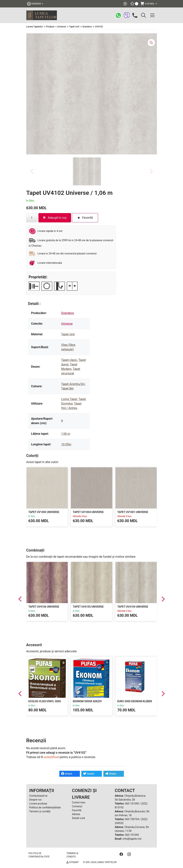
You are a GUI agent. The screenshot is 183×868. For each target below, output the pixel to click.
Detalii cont (79, 818)
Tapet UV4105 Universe (88, 607)
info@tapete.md (132, 839)
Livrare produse (38, 804)
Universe (67, 324)
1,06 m (66, 434)
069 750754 (132, 819)
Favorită (77, 810)
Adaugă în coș (55, 218)
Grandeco (68, 313)
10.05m (66, 444)
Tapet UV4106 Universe (44, 607)
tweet (89, 774)
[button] (87, 171)
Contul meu (79, 802)
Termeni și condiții (40, 811)
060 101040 (132, 804)
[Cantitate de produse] (32, 218)
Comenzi (77, 806)
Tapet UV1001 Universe (133, 512)
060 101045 (132, 835)
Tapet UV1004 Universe (88, 512)
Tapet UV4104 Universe (133, 607)
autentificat (51, 757)
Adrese (76, 814)
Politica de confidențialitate (45, 807)
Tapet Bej (67, 388)
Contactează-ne (38, 796)
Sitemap (72, 862)
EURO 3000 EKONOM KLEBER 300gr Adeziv (134, 703)
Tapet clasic (69, 360)
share (67, 774)
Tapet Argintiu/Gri (73, 384)
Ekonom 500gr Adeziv (87, 701)
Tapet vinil (68, 334)
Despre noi (35, 800)
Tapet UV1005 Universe (44, 512)
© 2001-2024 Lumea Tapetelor (100, 862)
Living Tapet (69, 399)
